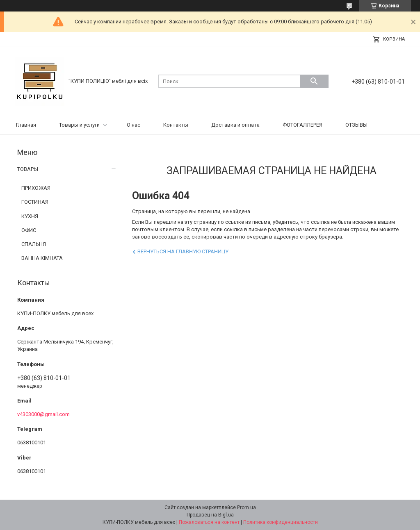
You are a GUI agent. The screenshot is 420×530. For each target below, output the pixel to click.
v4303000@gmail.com (43, 414)
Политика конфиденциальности (281, 522)
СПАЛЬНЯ (34, 244)
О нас (134, 125)
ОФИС (29, 230)
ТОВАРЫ (28, 169)
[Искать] (314, 81)
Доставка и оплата (235, 125)
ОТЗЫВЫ (356, 125)
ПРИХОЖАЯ (36, 188)
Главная (26, 125)
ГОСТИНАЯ (35, 202)
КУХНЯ (30, 216)
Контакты (176, 125)
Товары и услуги (79, 125)
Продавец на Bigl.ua (210, 515)
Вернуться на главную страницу (183, 251)
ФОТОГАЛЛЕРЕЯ (302, 125)
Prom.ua (247, 507)
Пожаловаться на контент (209, 522)
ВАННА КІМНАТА (42, 258)
